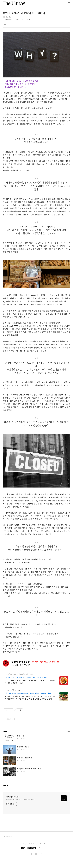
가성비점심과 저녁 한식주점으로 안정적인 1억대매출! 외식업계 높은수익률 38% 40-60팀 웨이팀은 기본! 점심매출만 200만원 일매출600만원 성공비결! (30, 697)
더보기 (68, 731)
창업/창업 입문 (7, 17)
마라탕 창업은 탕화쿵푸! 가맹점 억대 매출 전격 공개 (26, 677)
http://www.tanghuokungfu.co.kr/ (17, 674)
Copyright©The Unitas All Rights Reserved (36, 844)
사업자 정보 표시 (9, 719)
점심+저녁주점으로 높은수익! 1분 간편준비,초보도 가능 (28, 693)
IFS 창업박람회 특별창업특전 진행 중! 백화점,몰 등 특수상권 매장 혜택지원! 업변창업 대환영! (30, 682)
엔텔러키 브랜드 (13, 797)
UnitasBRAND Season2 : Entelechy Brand (21, 799)
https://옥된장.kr (11, 690)
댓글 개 (5, 786)
